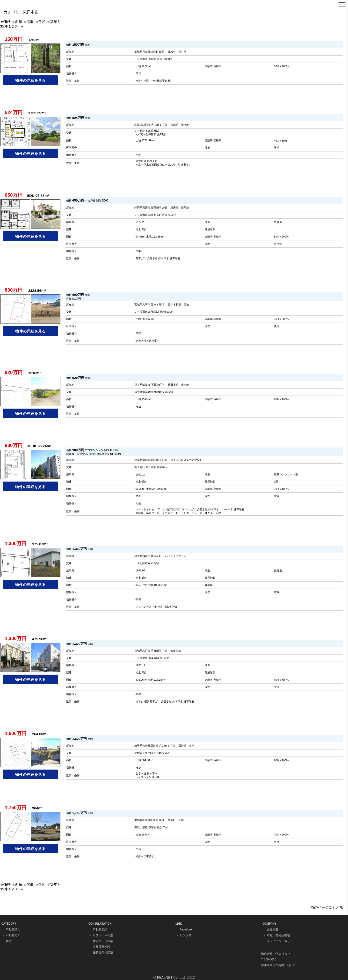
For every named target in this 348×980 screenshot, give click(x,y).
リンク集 (186, 936)
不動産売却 (13, 936)
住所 (40, 22)
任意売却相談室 (103, 953)
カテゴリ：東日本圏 (21, 12)
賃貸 (9, 941)
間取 (29, 22)
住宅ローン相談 (103, 941)
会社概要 (273, 930)
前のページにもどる (327, 907)
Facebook (186, 930)
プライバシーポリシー (281, 941)
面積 (17, 22)
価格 (5, 22)
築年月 (54, 22)
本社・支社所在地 (278, 936)
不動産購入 (13, 930)
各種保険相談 (101, 947)
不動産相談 (100, 930)
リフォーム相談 (103, 936)
